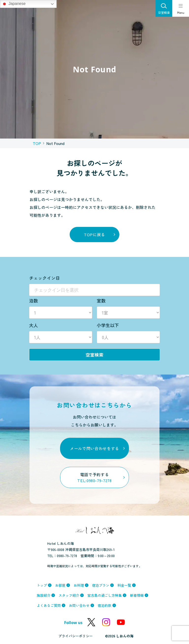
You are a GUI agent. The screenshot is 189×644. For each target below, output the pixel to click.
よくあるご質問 (49, 605)
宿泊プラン (101, 585)
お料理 (79, 585)
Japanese (14, 4)
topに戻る (94, 235)
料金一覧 (124, 585)
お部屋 (60, 585)
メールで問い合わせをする (94, 448)
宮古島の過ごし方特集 (105, 595)
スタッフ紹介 (69, 595)
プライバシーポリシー (76, 636)
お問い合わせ (79, 605)
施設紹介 (44, 595)
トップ (42, 585)
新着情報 (137, 595)
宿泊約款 (105, 605)
